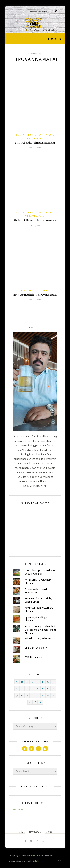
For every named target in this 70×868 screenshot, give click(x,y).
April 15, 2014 (35, 148)
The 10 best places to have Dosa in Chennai (40, 572)
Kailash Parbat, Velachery (39, 638)
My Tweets (19, 809)
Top (59, 861)
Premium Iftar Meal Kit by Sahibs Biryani (38, 600)
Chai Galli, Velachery (36, 648)
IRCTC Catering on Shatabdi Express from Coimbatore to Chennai (41, 630)
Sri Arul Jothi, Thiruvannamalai (35, 143)
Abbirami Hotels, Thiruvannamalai (35, 220)
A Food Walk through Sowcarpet (36, 591)
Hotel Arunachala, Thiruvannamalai (35, 295)
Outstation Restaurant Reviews (34, 135)
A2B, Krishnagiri (33, 657)
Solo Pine (31, 855)
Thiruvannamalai (35, 138)
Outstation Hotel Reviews (35, 290)
